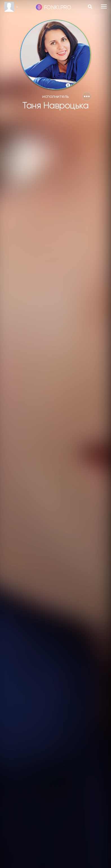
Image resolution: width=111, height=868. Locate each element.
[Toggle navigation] (104, 6)
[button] (87, 96)
